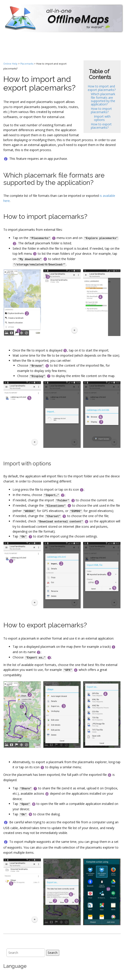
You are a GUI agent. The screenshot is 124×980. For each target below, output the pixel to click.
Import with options (102, 118)
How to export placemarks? (101, 126)
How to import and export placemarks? (102, 88)
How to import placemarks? (101, 110)
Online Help (10, 64)
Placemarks (27, 64)
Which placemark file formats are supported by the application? (103, 99)
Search (53, 953)
